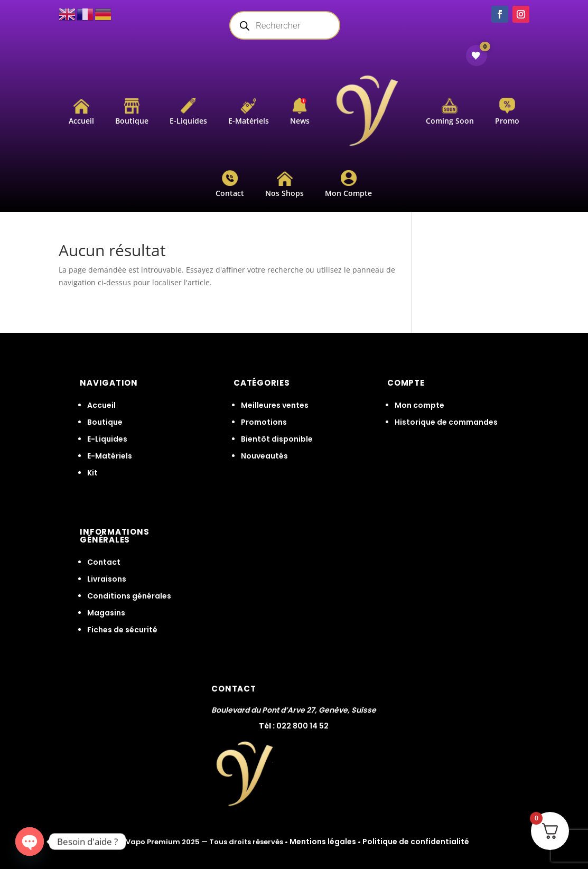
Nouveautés (264, 456)
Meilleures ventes (275, 405)
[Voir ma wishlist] (477, 55)
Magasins (106, 613)
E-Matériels (110, 456)
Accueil (101, 405)
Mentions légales (323, 842)
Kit (92, 473)
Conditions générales (129, 596)
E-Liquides (107, 439)
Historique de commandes (446, 422)
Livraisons (107, 579)
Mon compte (419, 405)
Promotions (264, 422)
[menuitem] (81, 112)
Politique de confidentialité (416, 842)
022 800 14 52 (302, 726)
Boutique (105, 422)
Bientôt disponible (277, 439)
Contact (104, 562)
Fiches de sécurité (122, 630)
